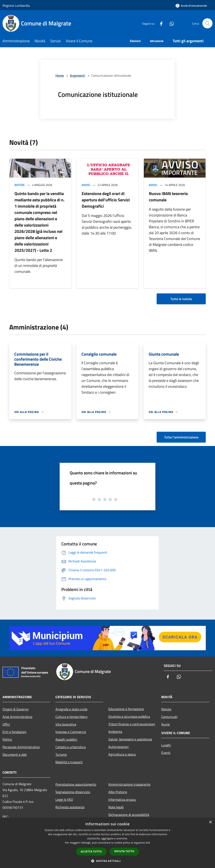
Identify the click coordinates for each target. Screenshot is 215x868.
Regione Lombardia (16, 5)
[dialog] (107, 843)
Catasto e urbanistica (71, 747)
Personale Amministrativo (21, 747)
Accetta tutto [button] (91, 852)
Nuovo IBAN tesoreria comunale (168, 197)
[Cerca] (207, 23)
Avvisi (86, 185)
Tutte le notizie (181, 299)
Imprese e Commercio (71, 732)
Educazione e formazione (126, 709)
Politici (7, 739)
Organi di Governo (15, 709)
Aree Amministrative (17, 717)
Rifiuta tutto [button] (124, 851)
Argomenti (77, 75)
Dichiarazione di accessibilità (129, 815)
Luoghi (166, 745)
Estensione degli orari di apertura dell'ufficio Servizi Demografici (106, 200)
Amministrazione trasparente (129, 784)
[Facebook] (160, 23)
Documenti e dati (15, 755)
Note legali (116, 807)
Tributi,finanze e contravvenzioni (132, 724)
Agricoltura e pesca (122, 754)
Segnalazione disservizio (73, 792)
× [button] (210, 822)
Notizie (20, 185)
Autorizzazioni (119, 747)
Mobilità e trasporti (69, 762)
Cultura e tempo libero (71, 717)
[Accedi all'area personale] (191, 6)
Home (60, 75)
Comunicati (169, 717)
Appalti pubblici (66, 739)
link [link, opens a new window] (148, 843)
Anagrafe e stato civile (71, 709)
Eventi (166, 753)
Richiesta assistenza (70, 807)
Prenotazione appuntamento (76, 784)
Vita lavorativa (66, 724)
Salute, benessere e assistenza (130, 739)
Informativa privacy (122, 799)
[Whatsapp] (170, 23)
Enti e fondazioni (14, 732)
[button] (107, 861)
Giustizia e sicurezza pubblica (129, 716)
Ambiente (115, 732)
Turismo (61, 755)
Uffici (6, 724)
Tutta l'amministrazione (181, 437)
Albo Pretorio (118, 792)
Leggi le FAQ (64, 799)
